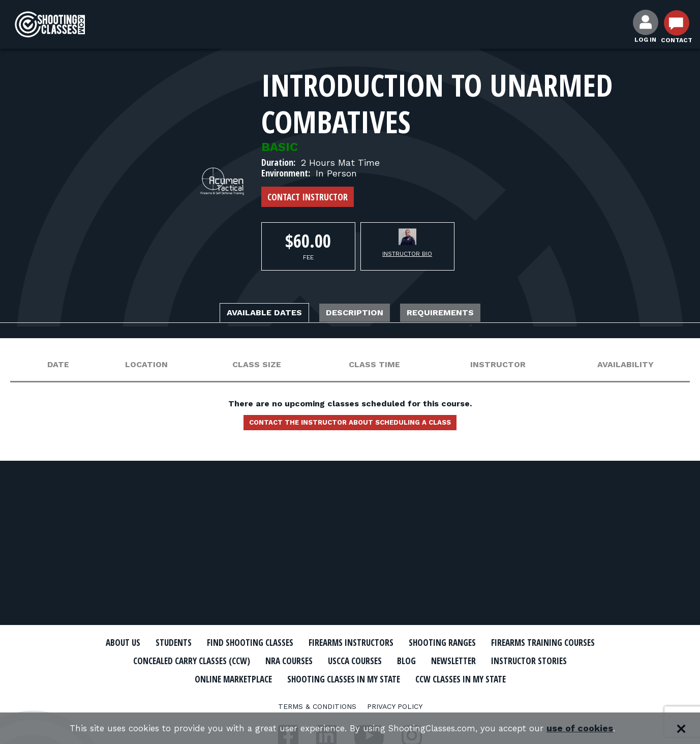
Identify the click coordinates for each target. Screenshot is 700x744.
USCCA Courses (515, 661)
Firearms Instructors (420, 643)
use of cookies (594, 728)
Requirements (461, 314)
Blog (573, 661)
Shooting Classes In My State (492, 678)
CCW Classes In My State (350, 696)
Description (357, 314)
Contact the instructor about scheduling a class (350, 427)
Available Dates (246, 314)
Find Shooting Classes (302, 643)
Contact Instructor (308, 197)
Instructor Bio (407, 254)
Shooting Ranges (526, 643)
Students (213, 643)
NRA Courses (439, 661)
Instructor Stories (255, 678)
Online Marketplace (362, 678)
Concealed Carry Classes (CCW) (326, 661)
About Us (156, 643)
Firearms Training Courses (178, 661)
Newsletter (167, 678)
